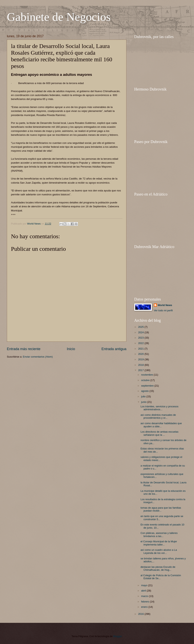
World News (165, 305)
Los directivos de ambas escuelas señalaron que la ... (159, 433)
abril (144, 591)
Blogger (118, 636)
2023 (141, 338)
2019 (141, 359)
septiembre (148, 386)
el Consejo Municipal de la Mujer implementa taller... (159, 543)
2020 (141, 354)
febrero (145, 602)
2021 (141, 349)
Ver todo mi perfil (163, 310)
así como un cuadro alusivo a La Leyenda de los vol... (159, 551)
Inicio (71, 349)
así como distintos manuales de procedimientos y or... (158, 416)
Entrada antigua (114, 349)
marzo (145, 596)
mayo (145, 585)
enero (145, 607)
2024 (141, 332)
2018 (141, 365)
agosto (145, 391)
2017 (141, 370)
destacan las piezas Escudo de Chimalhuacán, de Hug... (158, 568)
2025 (141, 327)
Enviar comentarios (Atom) (38, 357)
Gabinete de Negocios (59, 17)
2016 (141, 614)
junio (144, 402)
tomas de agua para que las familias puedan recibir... (161, 509)
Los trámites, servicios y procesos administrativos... (159, 408)
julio (144, 396)
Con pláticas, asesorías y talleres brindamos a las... (159, 534)
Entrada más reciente (24, 349)
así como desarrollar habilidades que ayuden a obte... (161, 425)
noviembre (147, 375)
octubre (146, 380)
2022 (141, 343)
